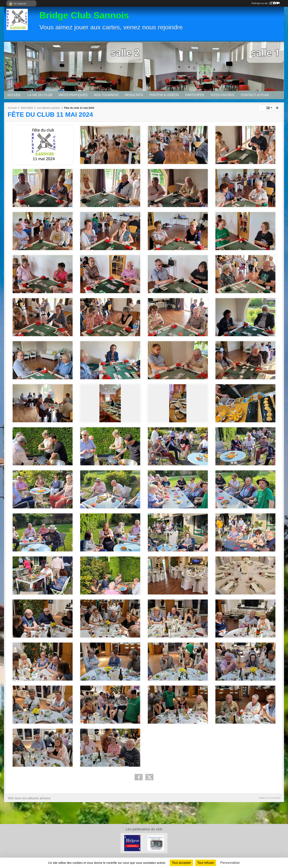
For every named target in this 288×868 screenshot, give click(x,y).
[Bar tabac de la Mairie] (156, 843)
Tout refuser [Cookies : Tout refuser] (206, 863)
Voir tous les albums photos (29, 798)
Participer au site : (266, 3)
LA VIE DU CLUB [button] (40, 95)
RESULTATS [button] (134, 95)
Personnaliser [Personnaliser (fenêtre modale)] (230, 863)
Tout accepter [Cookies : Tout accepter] (181, 863)
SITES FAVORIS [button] (222, 95)
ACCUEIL (14, 95)
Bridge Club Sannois (84, 16)
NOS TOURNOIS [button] (106, 95)
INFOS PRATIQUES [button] (73, 95)
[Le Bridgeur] (132, 843)
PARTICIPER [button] (195, 95)
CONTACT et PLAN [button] (255, 95)
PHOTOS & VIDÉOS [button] (164, 95)
